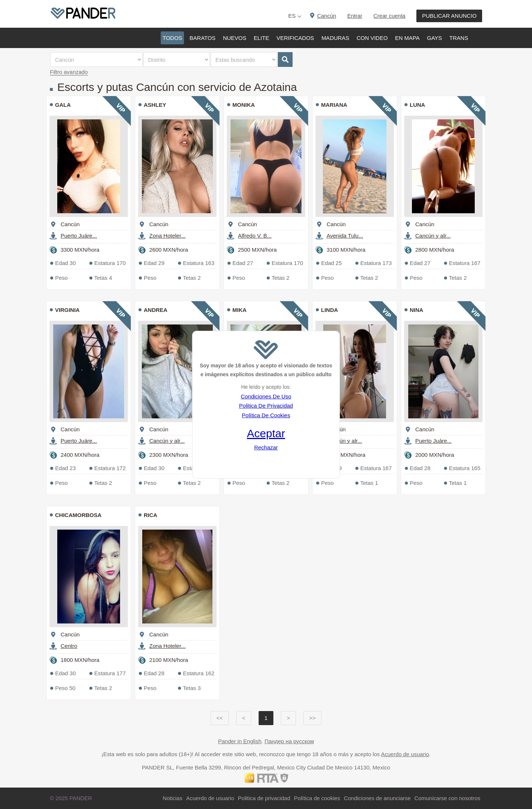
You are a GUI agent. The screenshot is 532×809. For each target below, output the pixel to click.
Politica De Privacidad (266, 406)
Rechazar (266, 447)
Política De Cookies (266, 415)
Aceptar (266, 433)
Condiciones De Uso (266, 396)
